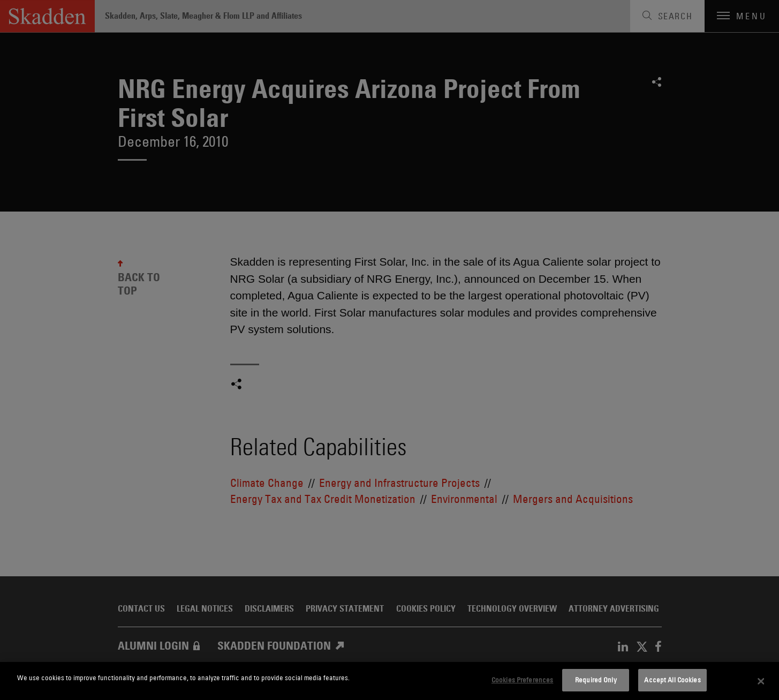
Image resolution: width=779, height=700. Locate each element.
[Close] (761, 681)
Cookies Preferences (522, 680)
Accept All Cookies (672, 680)
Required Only (596, 680)
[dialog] (389, 681)
